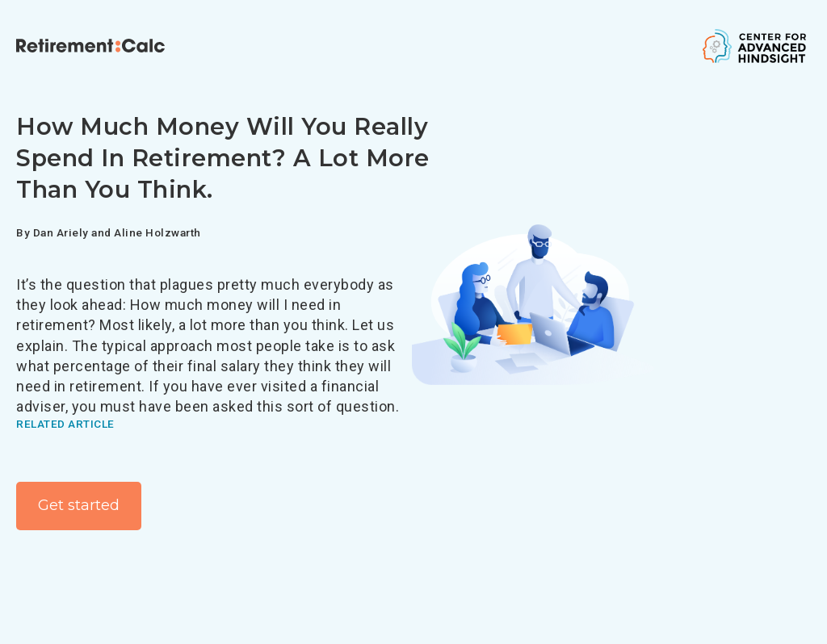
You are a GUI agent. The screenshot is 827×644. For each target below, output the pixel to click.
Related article (65, 424)
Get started (79, 505)
